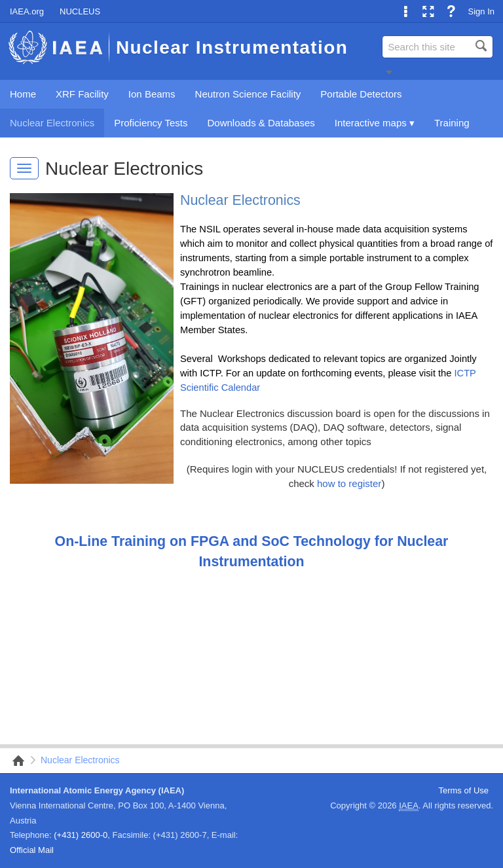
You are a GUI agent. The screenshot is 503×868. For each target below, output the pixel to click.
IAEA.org (27, 11)
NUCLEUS (80, 11)
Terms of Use (463, 790)
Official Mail (32, 850)
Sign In (481, 11)
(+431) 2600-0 (81, 835)
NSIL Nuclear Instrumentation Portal (14, 761)
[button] (389, 72)
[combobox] (438, 47)
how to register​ (349, 483)
